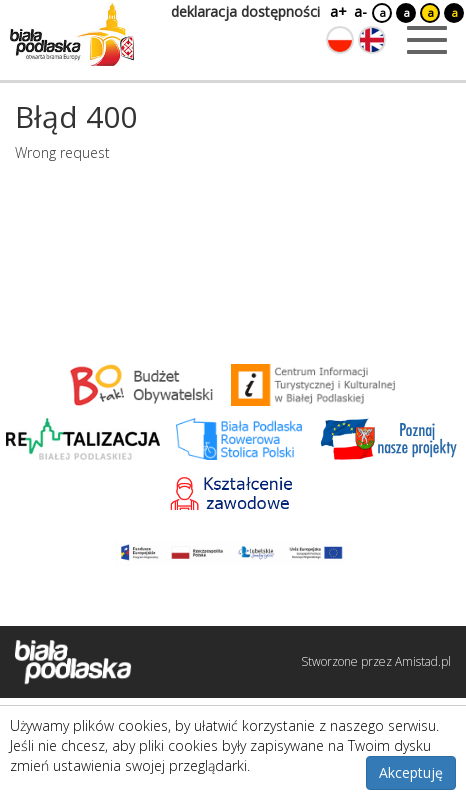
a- (360, 11)
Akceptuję (411, 772)
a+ (337, 11)
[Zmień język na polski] (340, 40)
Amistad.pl (423, 661)
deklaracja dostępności (245, 11)
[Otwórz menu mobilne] (427, 40)
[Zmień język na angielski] (372, 40)
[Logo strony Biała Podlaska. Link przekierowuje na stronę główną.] (72, 35)
